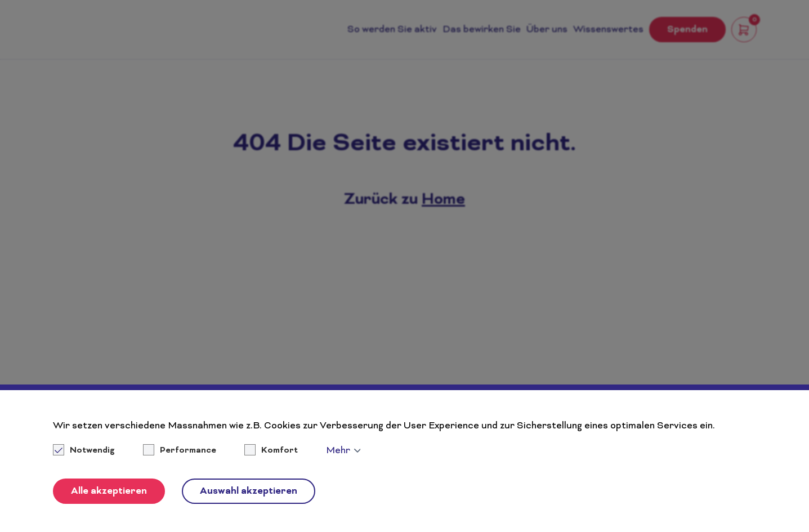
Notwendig (85, 451)
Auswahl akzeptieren (249, 491)
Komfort (280, 451)
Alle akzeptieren (109, 491)
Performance (188, 451)
